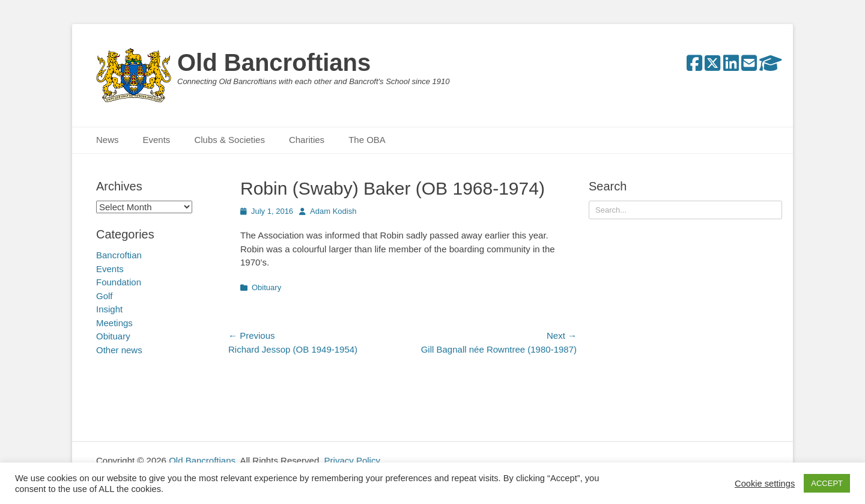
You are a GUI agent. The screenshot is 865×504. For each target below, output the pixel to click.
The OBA (367, 140)
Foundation (119, 282)
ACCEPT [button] (827, 483)
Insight (109, 309)
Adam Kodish (333, 211)
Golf (105, 296)
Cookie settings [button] (765, 484)
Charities (307, 140)
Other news (119, 350)
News (108, 140)
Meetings (114, 323)
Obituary (266, 287)
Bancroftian (119, 255)
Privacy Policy (352, 460)
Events (157, 140)
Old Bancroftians (274, 62)
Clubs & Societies (229, 140)
